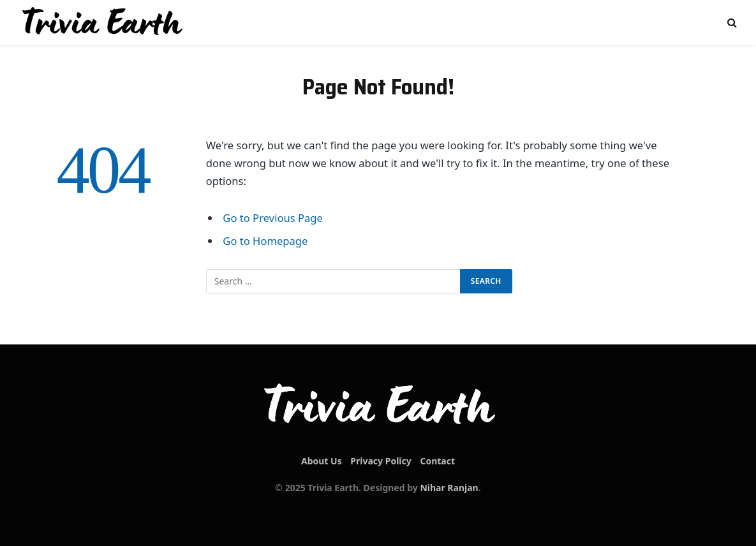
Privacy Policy (381, 461)
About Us (322, 461)
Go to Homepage (265, 241)
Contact (437, 461)
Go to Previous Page (273, 218)
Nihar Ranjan (449, 488)
